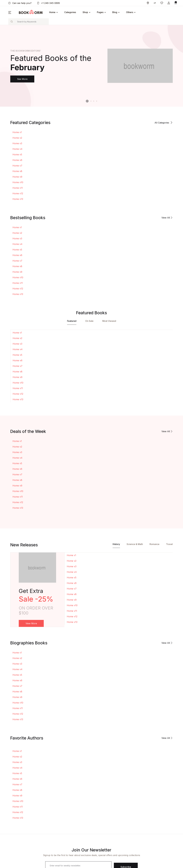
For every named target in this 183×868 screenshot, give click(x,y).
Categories (70, 12)
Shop (85, 12)
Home (52, 12)
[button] (169, 3)
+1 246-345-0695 (48, 3)
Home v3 (17, 143)
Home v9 (17, 177)
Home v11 (18, 188)
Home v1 (17, 132)
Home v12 (18, 193)
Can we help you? (20, 3)
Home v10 (18, 182)
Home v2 (17, 138)
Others (130, 12)
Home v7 (17, 166)
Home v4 (17, 149)
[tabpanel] (92, 66)
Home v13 (18, 199)
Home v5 (17, 154)
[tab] (72, 322)
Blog (115, 12)
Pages (100, 12)
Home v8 (17, 171)
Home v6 (17, 160)
